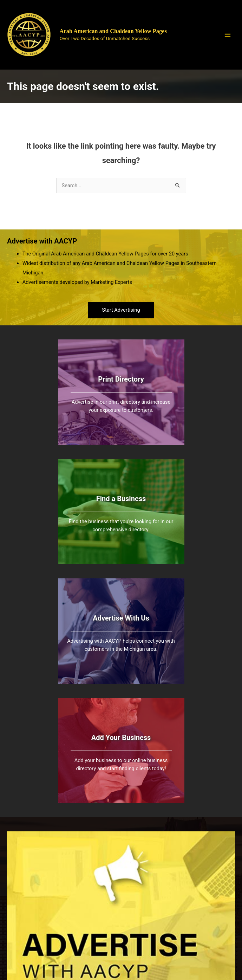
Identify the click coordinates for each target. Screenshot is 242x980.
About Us (218, 884)
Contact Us (218, 912)
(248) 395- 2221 (92, 910)
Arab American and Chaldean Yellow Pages (113, 31)
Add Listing (153, 904)
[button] (121, 310)
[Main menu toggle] (228, 35)
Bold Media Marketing (157, 949)
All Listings (153, 894)
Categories (153, 913)
